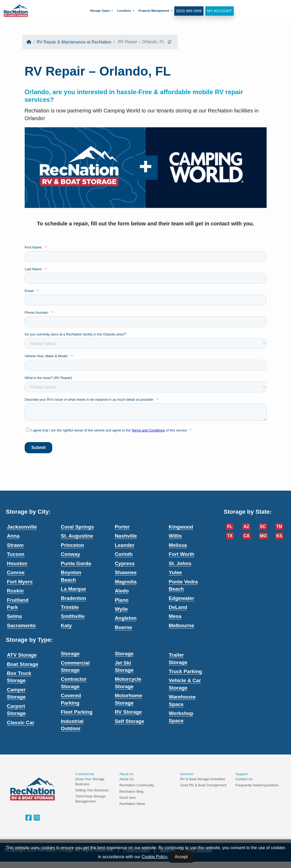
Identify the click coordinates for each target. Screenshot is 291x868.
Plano (122, 600)
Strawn (15, 545)
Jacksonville (22, 527)
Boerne (123, 627)
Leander (125, 545)
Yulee (175, 572)
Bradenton (73, 598)
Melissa (178, 545)
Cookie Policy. (155, 857)
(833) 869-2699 (189, 11)
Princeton (72, 545)
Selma (14, 616)
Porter (122, 527)
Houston (17, 563)
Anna (13, 536)
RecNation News (132, 804)
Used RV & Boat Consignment (203, 785)
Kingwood (181, 527)
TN (279, 527)
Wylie (121, 609)
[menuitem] (101, 11)
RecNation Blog (131, 791)
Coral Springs (77, 527)
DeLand (178, 607)
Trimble (70, 607)
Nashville (126, 536)
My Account (220, 11)
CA (247, 536)
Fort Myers (20, 582)
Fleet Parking (77, 712)
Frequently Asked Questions (257, 785)
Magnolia (126, 582)
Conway (70, 554)
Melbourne (181, 625)
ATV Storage (22, 655)
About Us (126, 779)
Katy (66, 625)
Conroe (16, 572)
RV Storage (128, 712)
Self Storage (130, 721)
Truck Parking (185, 671)
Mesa (175, 616)
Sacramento (21, 625)
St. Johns (180, 563)
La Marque (73, 589)
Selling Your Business (92, 790)
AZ (246, 527)
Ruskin (15, 591)
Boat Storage (23, 664)
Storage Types (100, 11)
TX (230, 536)
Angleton (126, 618)
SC (263, 527)
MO (263, 536)
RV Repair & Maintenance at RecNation (74, 42)
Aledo (122, 591)
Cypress (125, 563)
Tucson (16, 554)
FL (230, 527)
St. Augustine (77, 536)
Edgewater (181, 598)
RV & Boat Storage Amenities (203, 779)
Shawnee (126, 572)
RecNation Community (137, 785)
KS (279, 536)
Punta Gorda (76, 563)
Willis (175, 536)
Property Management (154, 11)
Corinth (124, 554)
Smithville (73, 616)
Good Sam (128, 798)
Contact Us (244, 779)
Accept (181, 857)
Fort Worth (182, 554)
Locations (124, 11)
